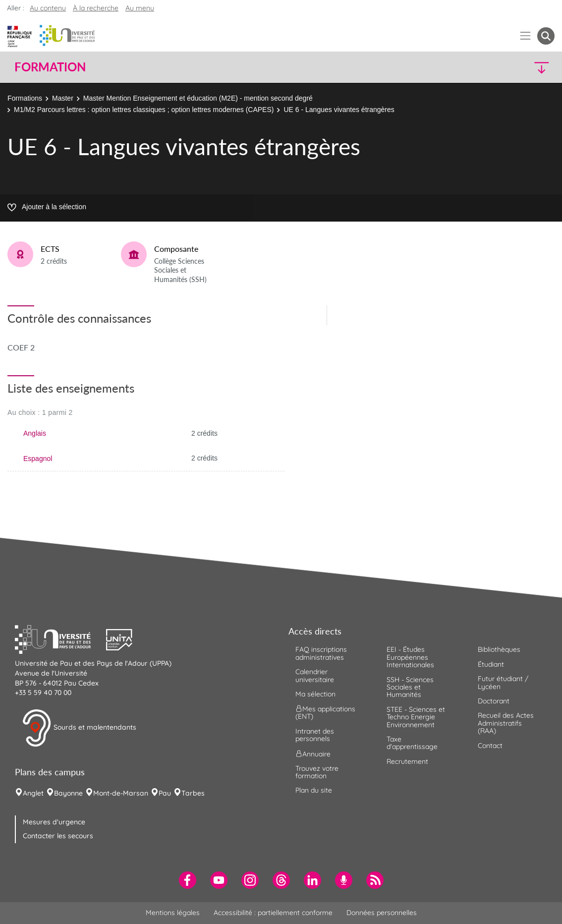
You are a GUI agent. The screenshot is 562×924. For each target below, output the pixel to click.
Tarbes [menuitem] (193, 793)
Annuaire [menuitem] (313, 753)
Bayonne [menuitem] (68, 793)
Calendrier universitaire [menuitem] (315, 675)
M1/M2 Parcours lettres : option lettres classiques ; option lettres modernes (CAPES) (144, 110)
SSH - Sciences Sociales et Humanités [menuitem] (410, 687)
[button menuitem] (546, 36)
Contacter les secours (58, 836)
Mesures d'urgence (54, 822)
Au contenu (48, 8)
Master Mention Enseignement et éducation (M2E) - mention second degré (198, 98)
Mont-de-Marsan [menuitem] (121, 793)
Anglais (35, 433)
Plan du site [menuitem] (314, 790)
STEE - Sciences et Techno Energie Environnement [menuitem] (416, 717)
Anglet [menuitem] (33, 793)
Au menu (140, 8)
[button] (488, 67)
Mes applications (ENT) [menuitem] (325, 713)
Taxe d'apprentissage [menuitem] (412, 743)
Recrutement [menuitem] (407, 761)
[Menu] (526, 36)
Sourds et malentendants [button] (79, 728)
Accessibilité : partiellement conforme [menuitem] (273, 913)
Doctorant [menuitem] (494, 701)
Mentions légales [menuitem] (173, 913)
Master (63, 98)
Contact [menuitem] (490, 746)
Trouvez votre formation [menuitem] (317, 772)
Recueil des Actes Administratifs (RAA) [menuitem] (506, 723)
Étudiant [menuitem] (491, 664)
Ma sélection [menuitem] (315, 694)
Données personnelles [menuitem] (382, 913)
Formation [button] (50, 67)
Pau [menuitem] (165, 793)
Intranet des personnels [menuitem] (315, 735)
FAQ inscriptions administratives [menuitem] (321, 653)
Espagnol (38, 459)
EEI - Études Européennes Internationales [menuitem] (410, 657)
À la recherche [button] (96, 8)
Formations (25, 98)
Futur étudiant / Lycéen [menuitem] (503, 682)
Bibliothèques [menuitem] (499, 649)
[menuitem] (188, 880)
